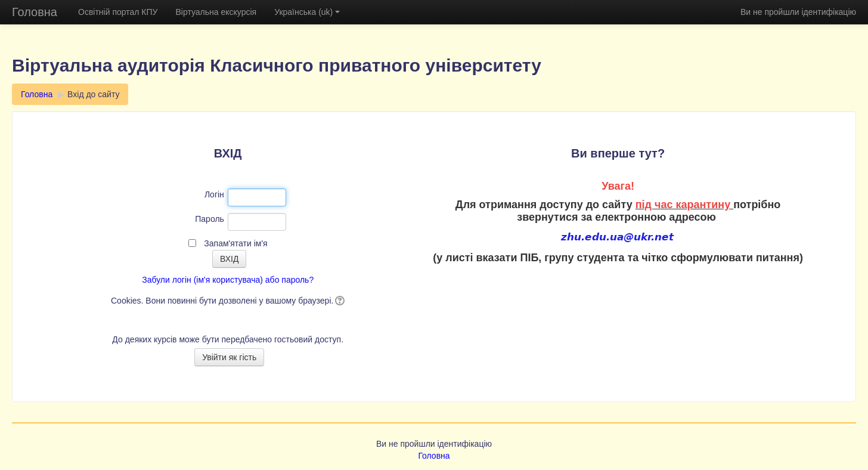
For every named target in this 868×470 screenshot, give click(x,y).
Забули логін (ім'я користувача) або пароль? (228, 280)
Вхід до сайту (93, 94)
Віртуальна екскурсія (216, 12)
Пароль (210, 219)
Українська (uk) (307, 12)
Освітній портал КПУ (118, 12)
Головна (35, 12)
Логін (214, 194)
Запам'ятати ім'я (235, 243)
